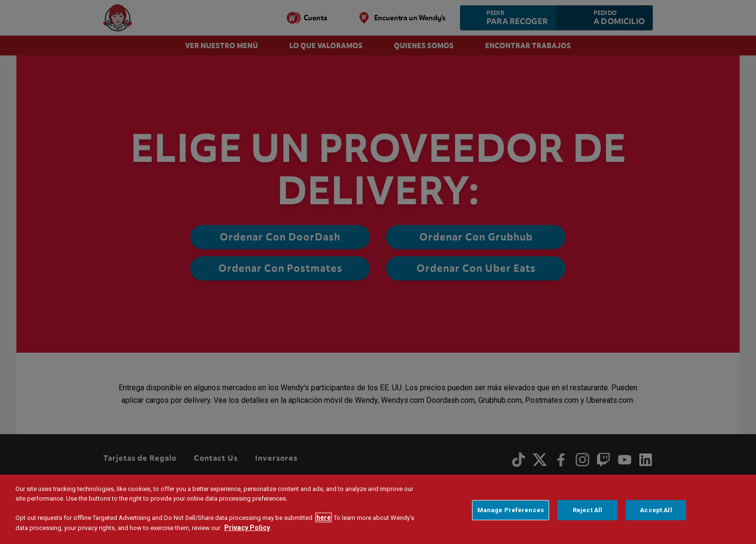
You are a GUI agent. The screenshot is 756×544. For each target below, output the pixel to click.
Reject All (587, 511)
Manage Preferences (511, 511)
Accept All (656, 511)
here (324, 519)
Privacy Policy (247, 529)
